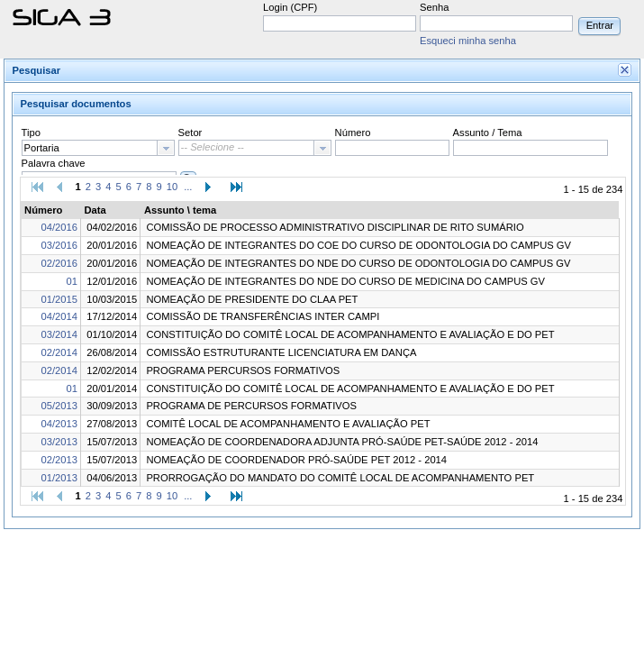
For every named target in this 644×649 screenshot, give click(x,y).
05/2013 (59, 406)
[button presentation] (166, 148)
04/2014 (59, 316)
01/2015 (59, 299)
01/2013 (59, 478)
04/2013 (59, 424)
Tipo (31, 133)
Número (353, 133)
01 (72, 281)
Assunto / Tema (488, 133)
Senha (434, 7)
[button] (599, 25)
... (188, 187)
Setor (190, 133)
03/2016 (59, 245)
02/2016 (59, 263)
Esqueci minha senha (468, 41)
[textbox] (90, 148)
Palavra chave (54, 163)
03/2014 (59, 334)
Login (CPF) (290, 7)
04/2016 (59, 227)
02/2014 (59, 352)
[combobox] (98, 148)
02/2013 (59, 460)
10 (172, 187)
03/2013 (59, 442)
